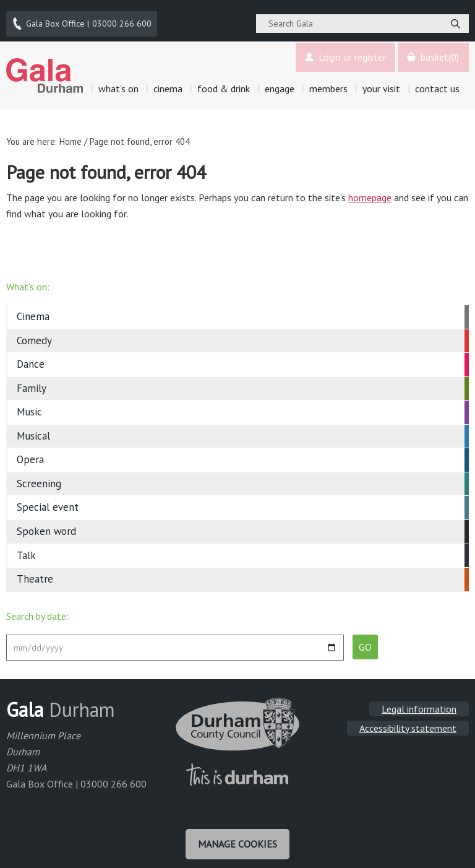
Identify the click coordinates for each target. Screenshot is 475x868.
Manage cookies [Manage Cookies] (237, 836)
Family (32, 381)
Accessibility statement (408, 721)
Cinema (33, 310)
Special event (48, 501)
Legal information (419, 702)
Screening (39, 477)
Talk (26, 549)
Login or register (342, 51)
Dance (31, 358)
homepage (370, 191)
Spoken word (46, 524)
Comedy (34, 334)
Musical (33, 429)
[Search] (455, 20)
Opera (30, 453)
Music (29, 406)
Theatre (35, 572)
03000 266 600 (83, 20)
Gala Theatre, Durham (45, 69)
